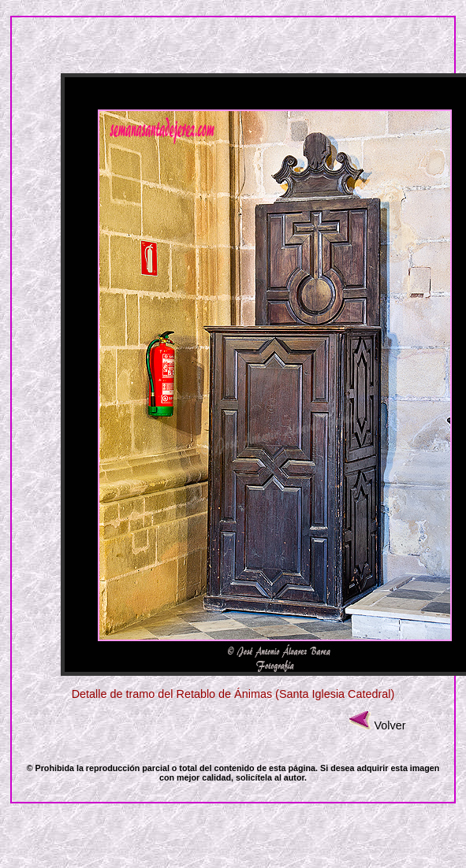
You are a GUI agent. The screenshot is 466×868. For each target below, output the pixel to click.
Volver (390, 725)
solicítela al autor (270, 777)
